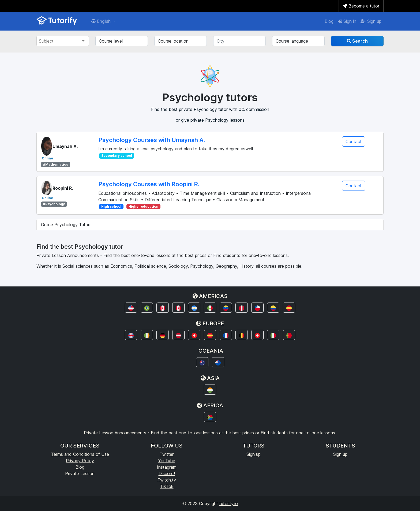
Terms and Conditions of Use (80, 454)
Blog (329, 21)
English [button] (102, 21)
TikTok (167, 486)
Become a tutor (361, 6)
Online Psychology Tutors (66, 225)
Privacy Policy (80, 461)
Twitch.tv (167, 480)
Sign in (347, 21)
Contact (354, 141)
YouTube (167, 461)
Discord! (167, 473)
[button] (131, 308)
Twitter (167, 454)
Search (357, 41)
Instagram (167, 467)
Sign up (371, 21)
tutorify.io (229, 503)
